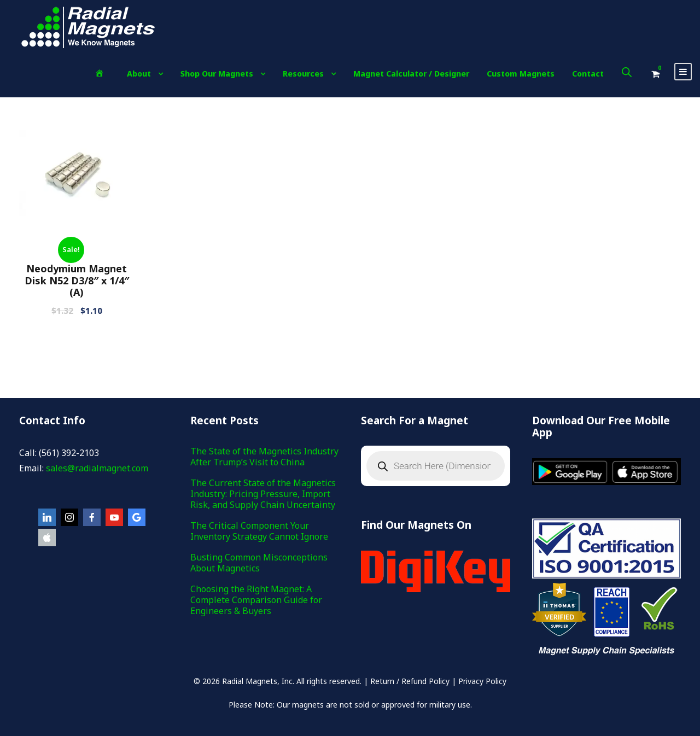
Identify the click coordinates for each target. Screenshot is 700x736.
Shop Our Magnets (217, 74)
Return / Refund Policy (410, 681)
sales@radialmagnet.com (97, 468)
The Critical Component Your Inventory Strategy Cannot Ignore (259, 531)
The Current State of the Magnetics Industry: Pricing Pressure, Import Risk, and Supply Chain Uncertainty (263, 494)
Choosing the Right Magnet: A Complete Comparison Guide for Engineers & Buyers (256, 600)
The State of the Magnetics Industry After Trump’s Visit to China (264, 457)
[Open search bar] (627, 72)
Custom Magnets (521, 74)
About (139, 74)
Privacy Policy (482, 681)
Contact (588, 74)
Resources (303, 74)
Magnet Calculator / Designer (411, 74)
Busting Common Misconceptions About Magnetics (259, 563)
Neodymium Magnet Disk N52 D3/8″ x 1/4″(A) (77, 280)
